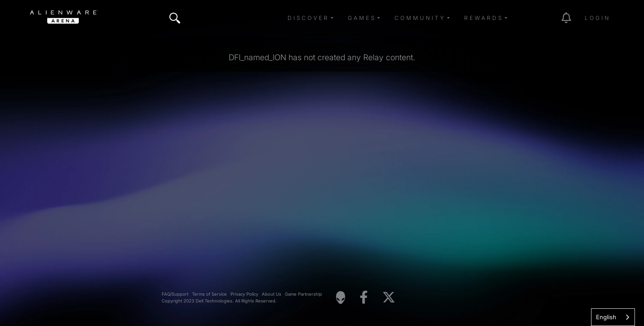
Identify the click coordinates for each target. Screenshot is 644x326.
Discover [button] (308, 18)
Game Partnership (303, 294)
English (606, 317)
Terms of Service (209, 294)
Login (598, 18)
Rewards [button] (484, 18)
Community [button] (420, 18)
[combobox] (613, 317)
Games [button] (362, 18)
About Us (272, 294)
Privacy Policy (244, 294)
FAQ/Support (175, 294)
